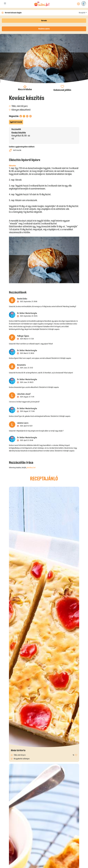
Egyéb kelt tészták (16, 122)
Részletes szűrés (44, 29)
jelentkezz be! (31, 468)
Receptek (82, 13)
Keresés (44, 21)
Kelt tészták (15, 150)
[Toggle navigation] (5, 4)
